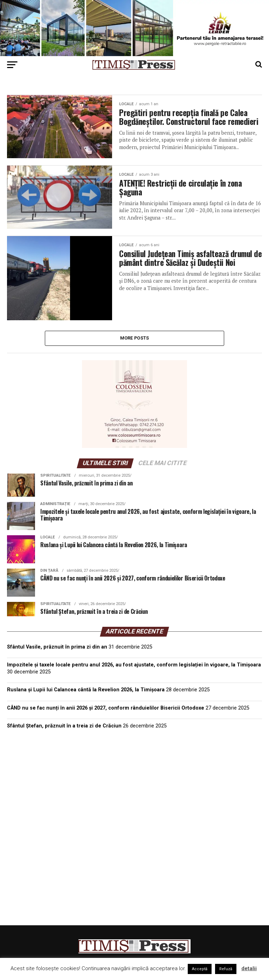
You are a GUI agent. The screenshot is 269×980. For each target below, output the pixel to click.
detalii (249, 968)
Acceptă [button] (200, 969)
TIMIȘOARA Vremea (134, 773)
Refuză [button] (226, 969)
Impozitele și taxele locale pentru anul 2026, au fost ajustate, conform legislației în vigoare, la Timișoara (134, 668)
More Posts (135, 341)
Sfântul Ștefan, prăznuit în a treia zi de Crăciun (64, 729)
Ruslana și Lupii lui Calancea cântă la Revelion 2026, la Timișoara (86, 693)
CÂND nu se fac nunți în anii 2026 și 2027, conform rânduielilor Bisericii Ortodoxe (106, 711)
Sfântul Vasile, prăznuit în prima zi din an (57, 650)
